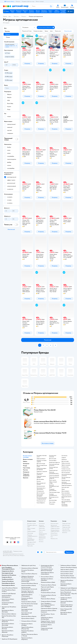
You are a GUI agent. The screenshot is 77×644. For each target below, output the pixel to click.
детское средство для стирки (42, 466)
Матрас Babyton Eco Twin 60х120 (45, 410)
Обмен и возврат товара (31, 529)
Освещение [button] (26, 464)
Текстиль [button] (25, 470)
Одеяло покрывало (66, 465)
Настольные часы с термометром (41, 489)
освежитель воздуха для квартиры (41, 469)
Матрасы (24, 16)
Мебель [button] (25, 461)
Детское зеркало (41, 493)
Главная (5, 16)
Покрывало (52, 504)
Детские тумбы (53, 459)
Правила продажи (31, 531)
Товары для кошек (66, 524)
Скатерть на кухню (66, 469)
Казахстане (16, 555)
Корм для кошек (66, 525)
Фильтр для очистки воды (54, 498)
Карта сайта (30, 546)
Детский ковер (65, 461)
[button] (70, 11)
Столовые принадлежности (53, 495)
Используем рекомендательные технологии (13, 554)
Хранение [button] (26, 478)
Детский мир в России (8, 555)
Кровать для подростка (54, 462)
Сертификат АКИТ (32, 542)
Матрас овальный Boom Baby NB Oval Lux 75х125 (50, 421)
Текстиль (16, 16)
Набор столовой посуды (53, 483)
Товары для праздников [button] (26, 475)
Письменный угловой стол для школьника (42, 498)
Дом (10, 16)
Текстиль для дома (66, 473)
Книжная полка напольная (53, 456)
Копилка (39, 481)
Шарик (63, 489)
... (53, 345)
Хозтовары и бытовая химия (42, 456)
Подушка (64, 458)
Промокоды (30, 533)
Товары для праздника (67, 485)
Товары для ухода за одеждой (41, 477)
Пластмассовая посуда (54, 492)
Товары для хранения (66, 495)
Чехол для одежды (66, 500)
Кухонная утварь (53, 500)
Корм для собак (66, 529)
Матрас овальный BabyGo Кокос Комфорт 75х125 (50, 433)
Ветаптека (65, 533)
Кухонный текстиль (66, 471)
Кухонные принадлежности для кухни (54, 486)
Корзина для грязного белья (67, 497)
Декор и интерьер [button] (28, 459)
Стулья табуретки (41, 503)
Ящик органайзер (66, 493)
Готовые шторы (65, 467)
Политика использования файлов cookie (31, 539)
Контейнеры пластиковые (65, 505)
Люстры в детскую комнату (53, 468)
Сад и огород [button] (26, 468)
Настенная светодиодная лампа (54, 473)
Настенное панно (41, 486)
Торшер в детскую (53, 470)
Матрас (8, 37)
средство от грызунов (42, 471)
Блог (52, 537)
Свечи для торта (65, 487)
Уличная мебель (53, 461)
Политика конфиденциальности (32, 536)
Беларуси (22, 555)
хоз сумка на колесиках (40, 474)
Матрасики (64, 459)
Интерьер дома (40, 491)
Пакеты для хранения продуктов (54, 478)
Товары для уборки (41, 459)
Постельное (64, 456)
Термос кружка (53, 480)
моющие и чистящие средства (42, 461)
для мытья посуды (41, 464)
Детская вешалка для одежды (66, 502)
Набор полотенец (66, 463)
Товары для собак (66, 527)
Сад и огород (52, 502)
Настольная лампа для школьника (54, 465)
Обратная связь (31, 544)
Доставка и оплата (32, 524)
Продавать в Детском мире (32, 526)
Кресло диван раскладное (40, 495)
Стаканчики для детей (54, 475)
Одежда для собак (66, 531)
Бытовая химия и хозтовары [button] (27, 456)
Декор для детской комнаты (41, 484)
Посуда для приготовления (53, 490)
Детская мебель (40, 479)
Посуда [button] (25, 466)
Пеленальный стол (41, 501)
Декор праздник (65, 491)
